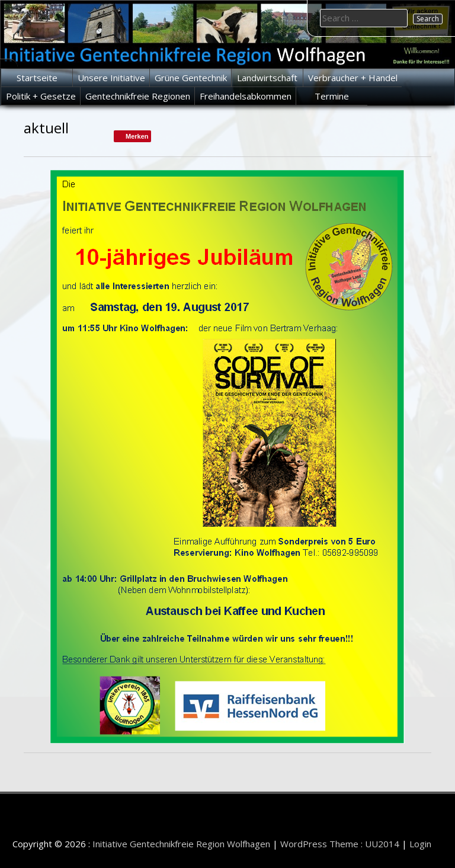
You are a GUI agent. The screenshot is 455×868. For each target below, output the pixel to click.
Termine (332, 96)
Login (420, 844)
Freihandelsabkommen (246, 96)
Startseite (37, 78)
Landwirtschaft (267, 78)
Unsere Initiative (111, 78)
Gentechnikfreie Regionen (138, 96)
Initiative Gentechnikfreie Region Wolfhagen (181, 844)
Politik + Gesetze (41, 96)
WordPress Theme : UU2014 (340, 844)
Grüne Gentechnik (191, 78)
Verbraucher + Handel (353, 78)
